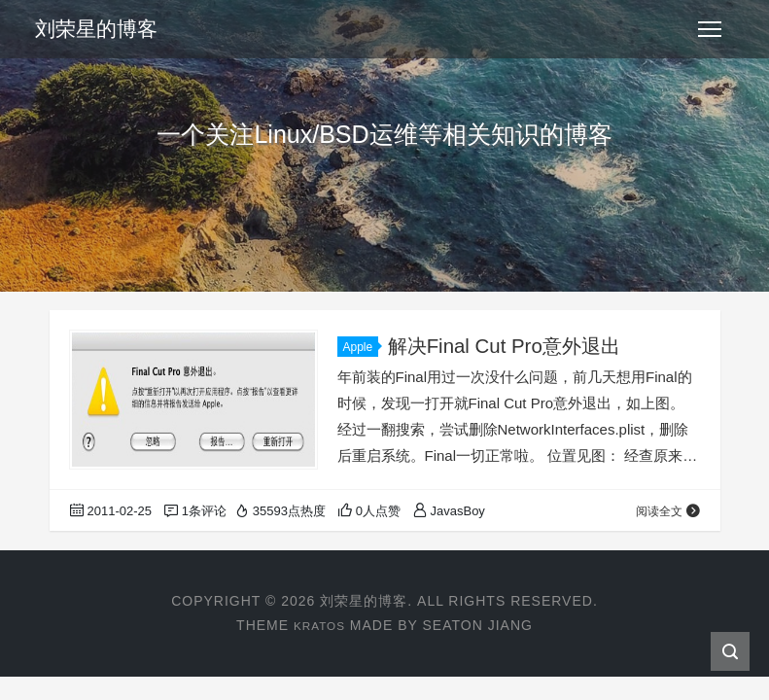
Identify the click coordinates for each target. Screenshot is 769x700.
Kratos (319, 625)
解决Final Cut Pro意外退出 (509, 346)
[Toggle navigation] (710, 29)
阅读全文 (666, 511)
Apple (361, 347)
